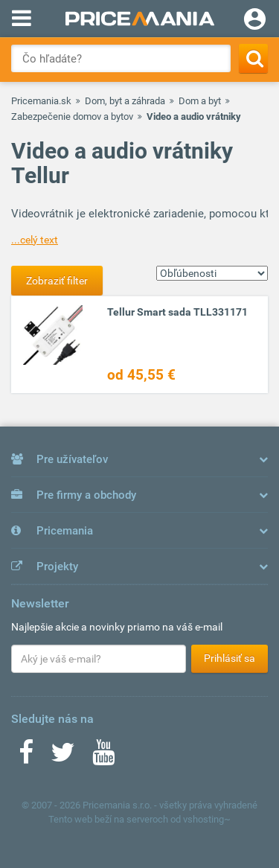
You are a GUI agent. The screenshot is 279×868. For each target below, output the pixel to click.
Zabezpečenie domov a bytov (72, 117)
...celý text (35, 240)
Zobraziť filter (57, 281)
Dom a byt (200, 101)
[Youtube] (103, 757)
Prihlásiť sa (230, 658)
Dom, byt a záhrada (125, 101)
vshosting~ (207, 819)
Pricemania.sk (41, 101)
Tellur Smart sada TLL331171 (177, 312)
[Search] (253, 58)
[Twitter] (63, 757)
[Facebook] (26, 757)
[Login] (255, 21)
